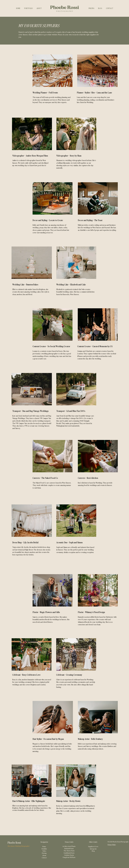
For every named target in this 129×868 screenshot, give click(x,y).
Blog (93, 851)
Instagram (93, 849)
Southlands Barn (69, 853)
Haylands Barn (69, 848)
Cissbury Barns (69, 855)
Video (44, 851)
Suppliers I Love (93, 846)
